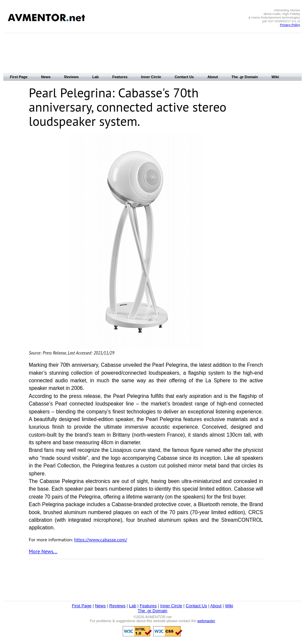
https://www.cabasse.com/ (101, 539)
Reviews (71, 77)
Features (120, 77)
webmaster (206, 621)
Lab (96, 77)
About (213, 77)
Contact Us (184, 77)
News (46, 77)
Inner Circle (151, 77)
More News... (43, 551)
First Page (19, 77)
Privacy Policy (290, 25)
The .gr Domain (245, 77)
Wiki (275, 77)
